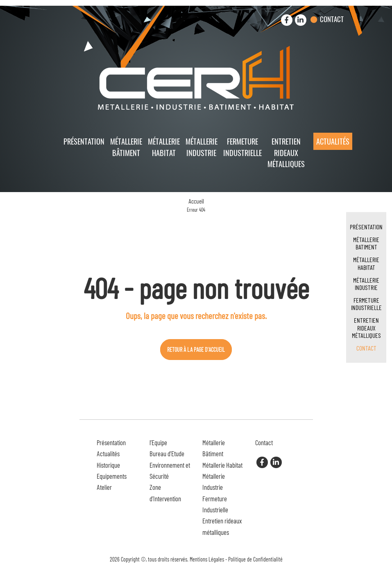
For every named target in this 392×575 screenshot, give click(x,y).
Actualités (333, 141)
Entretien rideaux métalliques (286, 152)
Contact (332, 19)
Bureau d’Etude (167, 453)
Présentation (84, 141)
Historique (108, 465)
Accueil (196, 201)
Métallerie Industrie (202, 147)
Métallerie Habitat (164, 147)
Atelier (104, 487)
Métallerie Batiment (366, 243)
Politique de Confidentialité (255, 559)
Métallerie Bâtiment (126, 147)
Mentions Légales (207, 559)
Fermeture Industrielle (242, 147)
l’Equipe (158, 442)
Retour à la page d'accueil (196, 350)
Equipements (112, 476)
